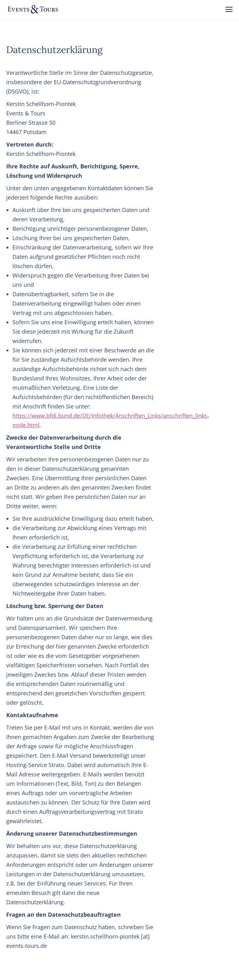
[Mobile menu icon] (229, 9)
